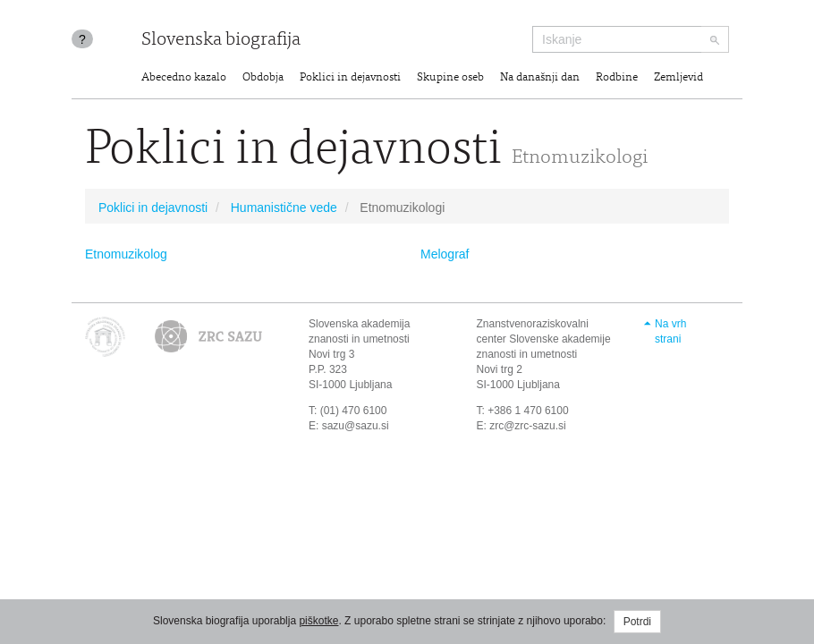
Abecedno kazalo (184, 78)
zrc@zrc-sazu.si (528, 426)
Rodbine (617, 78)
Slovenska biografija (221, 41)
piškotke (318, 621)
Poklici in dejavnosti (350, 78)
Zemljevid (678, 78)
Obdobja (263, 78)
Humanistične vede (284, 208)
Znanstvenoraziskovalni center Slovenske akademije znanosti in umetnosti (544, 339)
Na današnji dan (540, 78)
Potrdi (637, 622)
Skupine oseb (450, 78)
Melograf (445, 254)
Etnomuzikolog (126, 254)
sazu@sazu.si (356, 426)
